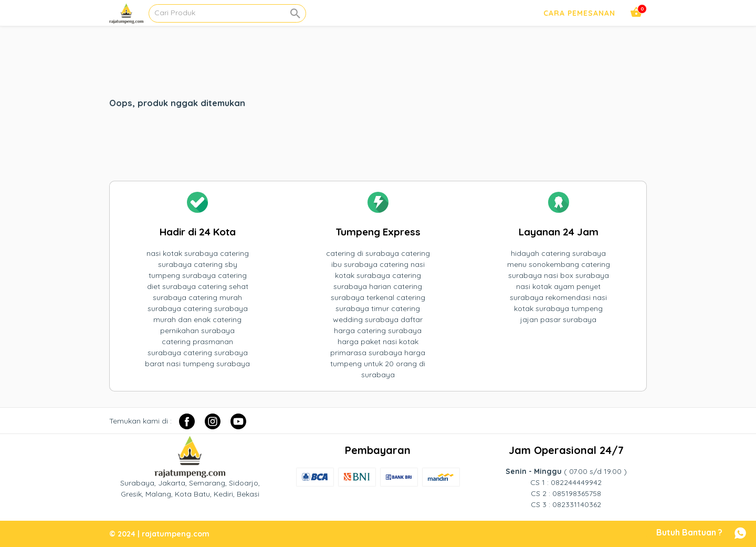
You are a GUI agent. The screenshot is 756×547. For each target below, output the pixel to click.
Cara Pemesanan (579, 13)
